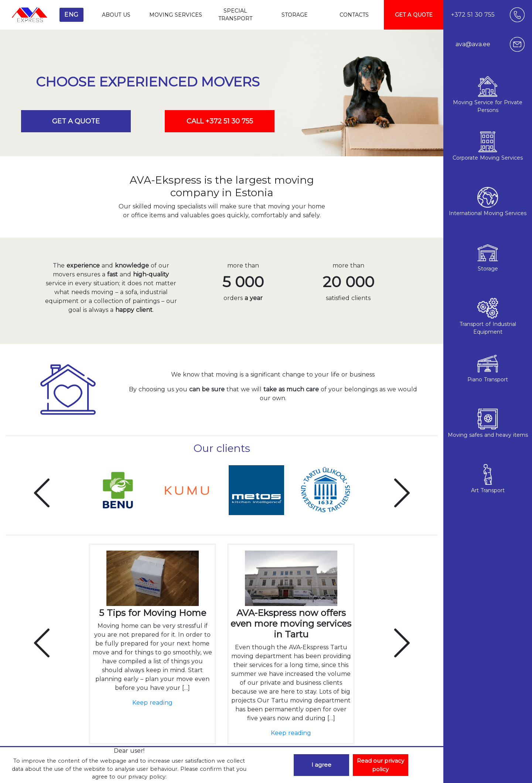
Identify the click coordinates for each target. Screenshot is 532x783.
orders (243, 298)
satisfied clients (348, 298)
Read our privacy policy (381, 765)
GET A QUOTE (414, 15)
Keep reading (152, 702)
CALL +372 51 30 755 (220, 121)
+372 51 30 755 (473, 15)
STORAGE (295, 15)
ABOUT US (116, 15)
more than (243, 265)
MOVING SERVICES (176, 15)
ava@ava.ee (473, 44)
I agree (321, 765)
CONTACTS (354, 15)
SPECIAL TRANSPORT (235, 15)
